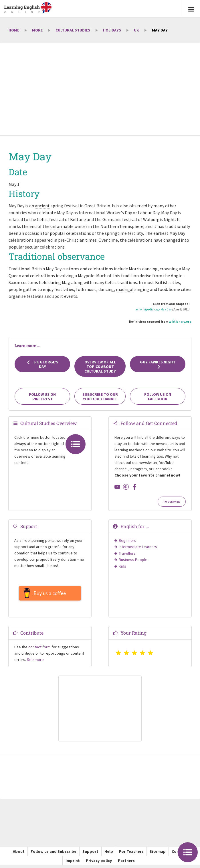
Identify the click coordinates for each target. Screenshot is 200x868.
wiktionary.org (180, 322)
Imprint (73, 863)
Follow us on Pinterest (42, 397)
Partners (126, 863)
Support (90, 854)
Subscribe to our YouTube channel (100, 397)
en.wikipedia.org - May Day (154, 309)
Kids (122, 566)
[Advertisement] (100, 90)
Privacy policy (99, 863)
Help (109, 854)
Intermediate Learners (138, 547)
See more (35, 662)
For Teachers (131, 854)
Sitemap (158, 854)
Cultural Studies (73, 30)
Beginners (127, 540)
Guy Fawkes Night (158, 364)
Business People (133, 560)
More (37, 30)
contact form (39, 650)
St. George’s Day (42, 364)
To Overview (172, 502)
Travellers (127, 553)
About (19, 854)
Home (14, 30)
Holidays (112, 30)
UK (136, 30)
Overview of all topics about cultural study (100, 367)
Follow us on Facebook (158, 397)
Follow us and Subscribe (54, 854)
